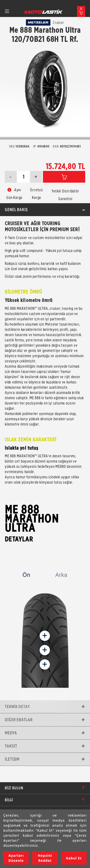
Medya (11, 733)
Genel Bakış (16, 210)
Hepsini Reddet (45, 858)
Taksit (11, 746)
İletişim (12, 759)
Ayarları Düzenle (16, 858)
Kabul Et (74, 858)
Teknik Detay (17, 707)
